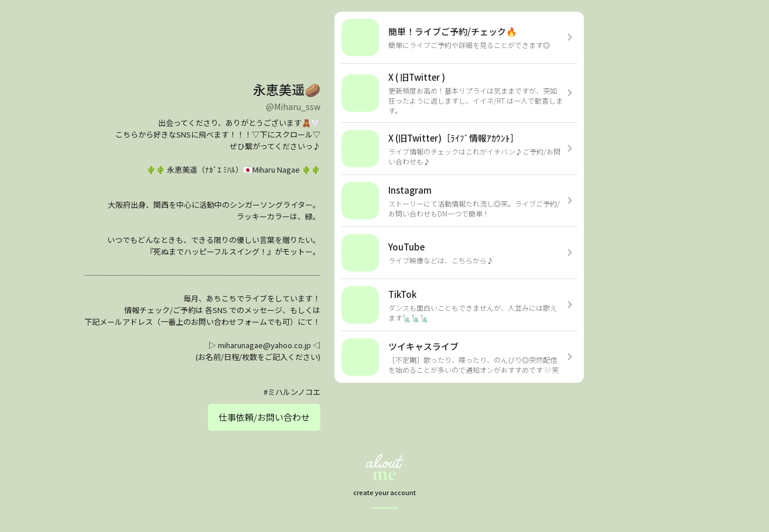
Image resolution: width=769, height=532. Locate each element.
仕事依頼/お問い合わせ (264, 417)
